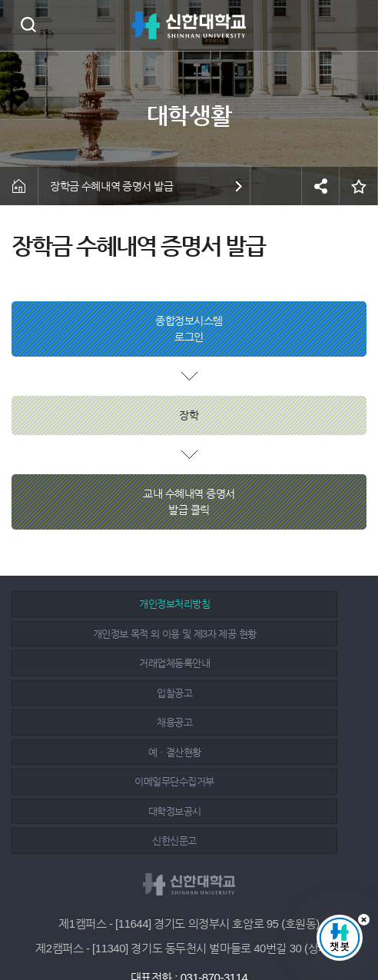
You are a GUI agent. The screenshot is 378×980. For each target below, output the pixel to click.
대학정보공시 (275, 693)
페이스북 (157, 928)
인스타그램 (191, 928)
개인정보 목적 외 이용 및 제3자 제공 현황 (275, 604)
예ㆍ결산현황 (275, 663)
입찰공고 (274, 634)
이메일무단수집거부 (99, 693)
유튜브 (225, 928)
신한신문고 (99, 722)
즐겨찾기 (359, 186)
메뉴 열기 (355, 25)
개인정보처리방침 (99, 604)
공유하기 (320, 186)
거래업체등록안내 (99, 634)
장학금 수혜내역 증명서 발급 (111, 186)
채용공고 (99, 663)
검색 (28, 24)
